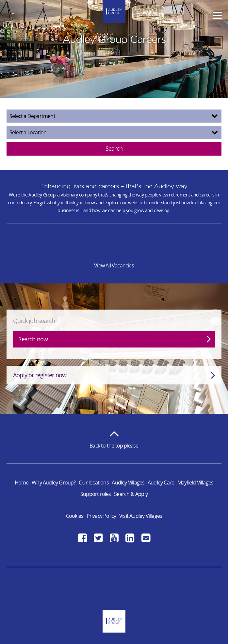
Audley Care (161, 483)
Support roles (96, 494)
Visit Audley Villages (141, 516)
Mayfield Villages (195, 483)
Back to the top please (114, 437)
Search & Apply (131, 494)
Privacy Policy (101, 516)
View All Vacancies (114, 265)
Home (22, 483)
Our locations (94, 483)
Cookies (75, 516)
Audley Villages (128, 483)
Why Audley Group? (54, 483)
